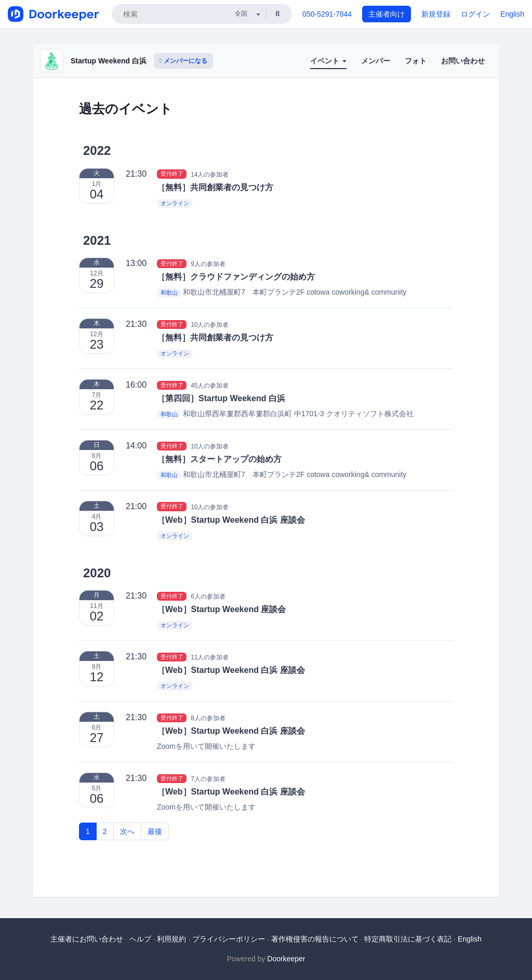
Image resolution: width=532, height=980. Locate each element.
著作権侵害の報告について (315, 939)
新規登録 (436, 14)
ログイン (475, 14)
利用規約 (171, 939)
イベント (328, 61)
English (512, 14)
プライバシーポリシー (229, 939)
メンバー (376, 61)
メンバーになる (183, 61)
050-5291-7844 (327, 14)
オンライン (175, 203)
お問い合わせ (463, 61)
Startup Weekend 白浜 (109, 61)
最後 (155, 831)
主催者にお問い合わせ (87, 939)
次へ (127, 831)
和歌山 (169, 293)
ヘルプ (140, 939)
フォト (416, 61)
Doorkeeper (286, 959)
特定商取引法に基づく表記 (408, 939)
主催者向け (387, 14)
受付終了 (172, 174)
